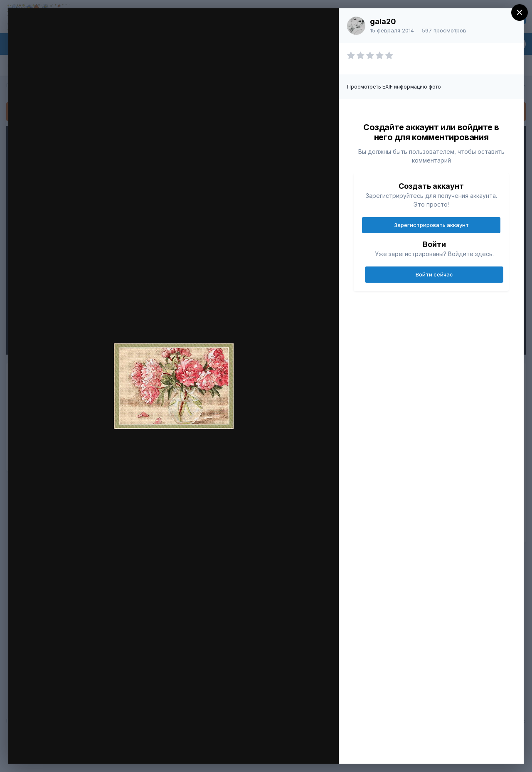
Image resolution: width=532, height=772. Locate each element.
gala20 (383, 21)
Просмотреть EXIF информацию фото (394, 87)
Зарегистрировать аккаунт (431, 225)
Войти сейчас (434, 274)
